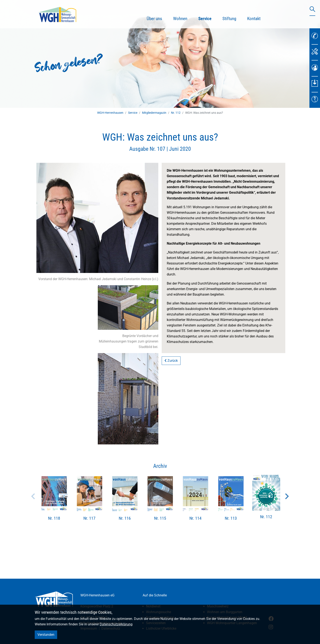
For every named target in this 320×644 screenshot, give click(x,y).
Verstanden (46, 635)
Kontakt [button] (254, 19)
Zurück (171, 361)
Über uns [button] (154, 19)
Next (287, 496)
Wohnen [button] (180, 19)
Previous (33, 496)
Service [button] (208, 18)
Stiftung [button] (229, 19)
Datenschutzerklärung (116, 624)
